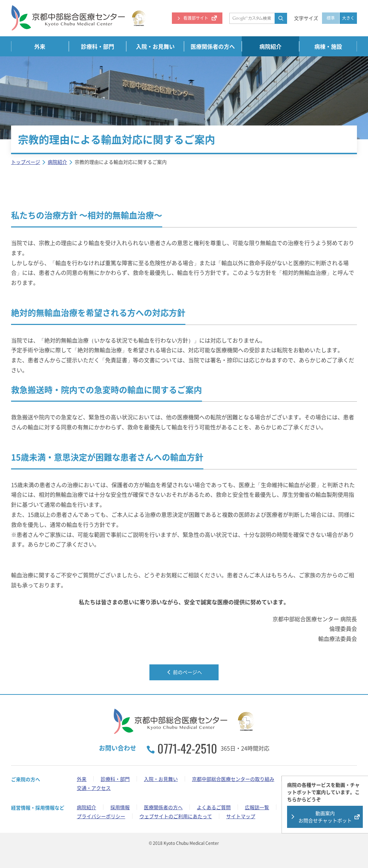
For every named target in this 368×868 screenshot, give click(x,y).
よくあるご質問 (214, 807)
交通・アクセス (94, 788)
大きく (348, 18)
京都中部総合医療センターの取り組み (233, 779)
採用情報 (120, 807)
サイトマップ (241, 816)
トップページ (26, 162)
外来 (40, 46)
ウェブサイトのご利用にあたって (176, 816)
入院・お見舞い (155, 46)
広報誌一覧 (257, 807)
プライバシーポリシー (101, 816)
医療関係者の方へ (213, 46)
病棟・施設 (328, 46)
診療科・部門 (98, 46)
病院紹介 (270, 46)
